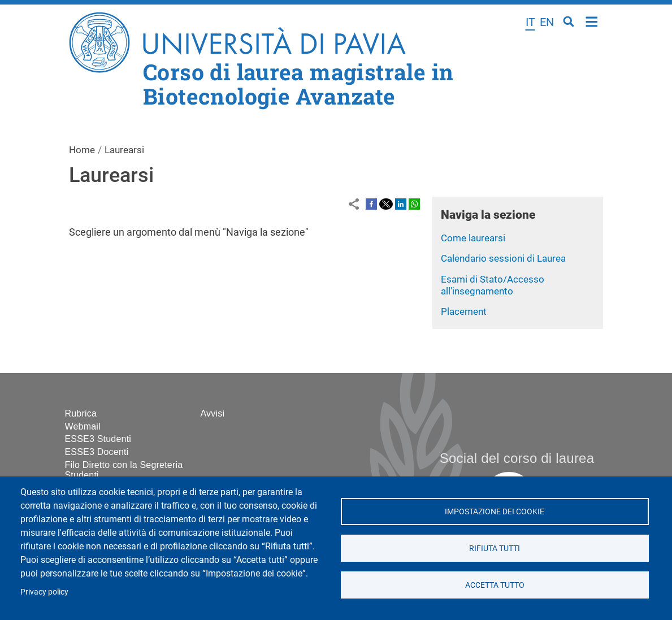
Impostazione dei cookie (495, 511)
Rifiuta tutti (495, 548)
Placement (464, 311)
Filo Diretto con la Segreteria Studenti (124, 470)
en (547, 22)
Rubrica (81, 413)
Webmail (83, 426)
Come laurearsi (473, 238)
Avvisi (213, 413)
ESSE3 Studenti (98, 439)
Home (592, 21)
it (530, 22)
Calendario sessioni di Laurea (503, 258)
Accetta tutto (495, 585)
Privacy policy (44, 592)
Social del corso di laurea (517, 458)
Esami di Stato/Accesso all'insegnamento (493, 285)
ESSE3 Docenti (97, 452)
